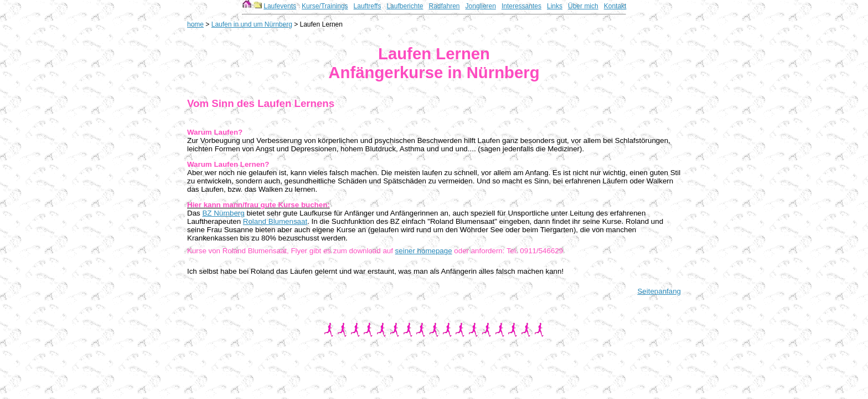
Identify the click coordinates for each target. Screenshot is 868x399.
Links (555, 6)
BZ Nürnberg (223, 213)
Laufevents (280, 6)
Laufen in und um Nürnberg (252, 24)
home (195, 24)
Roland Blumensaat (275, 221)
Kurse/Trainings (325, 6)
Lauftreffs (368, 6)
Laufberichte (405, 6)
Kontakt (615, 6)
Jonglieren (481, 6)
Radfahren (444, 6)
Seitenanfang (659, 291)
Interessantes (521, 6)
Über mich (583, 6)
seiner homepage (424, 251)
